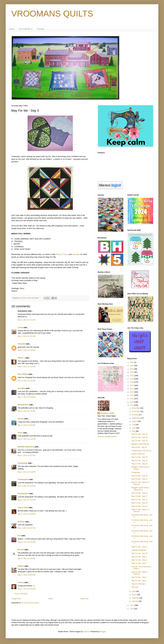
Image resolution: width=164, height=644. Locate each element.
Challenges (136, 472)
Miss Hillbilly (23, 374)
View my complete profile (107, 437)
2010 (132, 609)
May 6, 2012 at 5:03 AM (27, 575)
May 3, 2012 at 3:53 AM (27, 350)
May (134, 431)
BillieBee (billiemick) (26, 447)
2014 (132, 399)
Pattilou (21, 566)
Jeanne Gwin (23, 508)
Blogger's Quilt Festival (140, 444)
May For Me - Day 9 (139, 557)
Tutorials (41, 29)
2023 (132, 369)
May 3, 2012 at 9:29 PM (27, 514)
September (136, 418)
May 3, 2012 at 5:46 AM (27, 397)
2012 (132, 405)
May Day (135, 587)
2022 (132, 372)
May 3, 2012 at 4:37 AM (27, 367)
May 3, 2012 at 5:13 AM (27, 381)
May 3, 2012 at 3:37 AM (27, 336)
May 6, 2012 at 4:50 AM (27, 558)
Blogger (103, 632)
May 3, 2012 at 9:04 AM (27, 425)
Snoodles (76, 254)
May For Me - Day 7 (139, 563)
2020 (132, 379)
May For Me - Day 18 (139, 493)
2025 (132, 362)
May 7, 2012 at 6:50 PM (27, 589)
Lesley (20, 328)
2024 (132, 366)
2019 (132, 382)
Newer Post (16, 599)
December (136, 408)
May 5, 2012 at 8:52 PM (27, 542)
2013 (132, 402)
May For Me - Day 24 (139, 461)
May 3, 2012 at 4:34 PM (27, 472)
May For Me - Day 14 (139, 506)
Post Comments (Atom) (30, 603)
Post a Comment (21, 594)
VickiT (20, 433)
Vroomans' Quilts (107, 413)
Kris (19, 536)
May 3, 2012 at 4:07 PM (27, 455)
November (136, 411)
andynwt (86, 632)
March (135, 595)
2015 (132, 395)
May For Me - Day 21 (139, 479)
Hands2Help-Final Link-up (141, 451)
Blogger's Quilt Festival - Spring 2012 (141, 489)
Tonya (65, 254)
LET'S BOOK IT (25, 29)
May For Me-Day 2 (138, 584)
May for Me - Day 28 (139, 447)
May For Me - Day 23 (139, 464)
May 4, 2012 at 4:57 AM (27, 528)
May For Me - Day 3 (139, 581)
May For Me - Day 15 (139, 503)
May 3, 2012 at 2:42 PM (27, 439)
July (134, 425)
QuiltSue (21, 522)
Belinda (21, 419)
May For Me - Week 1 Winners (140, 573)
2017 (132, 389)
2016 (132, 392)
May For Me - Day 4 (139, 577)
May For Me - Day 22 (139, 476)
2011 (132, 605)
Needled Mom (23, 405)
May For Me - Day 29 (139, 441)
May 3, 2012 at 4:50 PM (27, 486)
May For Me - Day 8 (139, 560)
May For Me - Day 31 (139, 434)
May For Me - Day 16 (139, 500)
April (134, 591)
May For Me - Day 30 (139, 437)
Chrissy (21, 582)
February (136, 598)
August (135, 421)
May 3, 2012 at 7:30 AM (27, 411)
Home (12, 29)
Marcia (59, 254)
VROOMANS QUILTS (52, 14)
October (135, 415)
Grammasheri (23, 479)
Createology (23, 463)
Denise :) (21, 358)
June (134, 428)
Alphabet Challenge (139, 550)
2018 (132, 385)
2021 (132, 376)
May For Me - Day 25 (139, 457)
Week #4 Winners (138, 454)
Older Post (84, 599)
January (135, 601)
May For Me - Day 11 (139, 547)
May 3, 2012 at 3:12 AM (27, 320)
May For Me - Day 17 (139, 496)
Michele (21, 550)
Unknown (21, 344)
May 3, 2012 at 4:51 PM (27, 500)
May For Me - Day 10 (139, 553)
